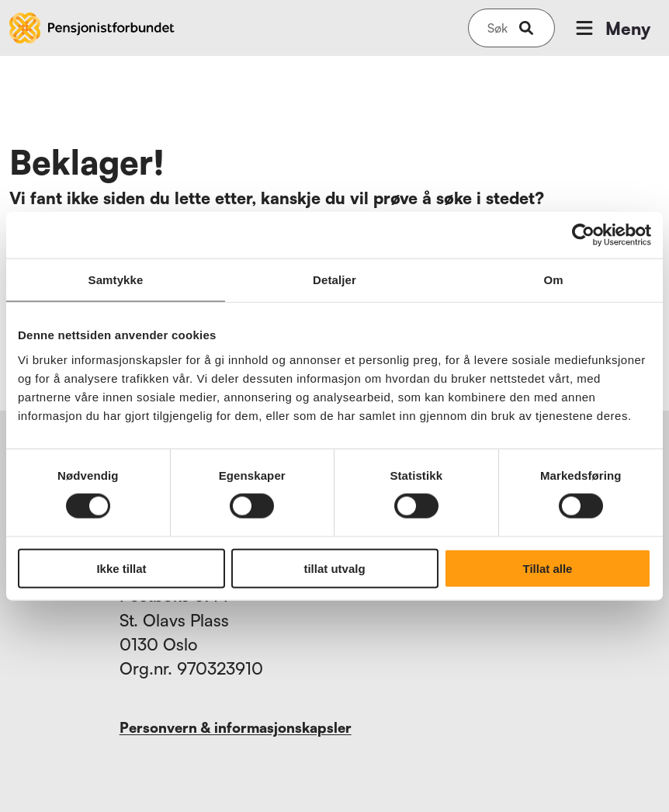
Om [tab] (553, 280)
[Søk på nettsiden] (497, 28)
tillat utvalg (334, 568)
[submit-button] (526, 28)
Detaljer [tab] (334, 280)
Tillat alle (548, 568)
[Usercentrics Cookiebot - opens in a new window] (583, 235)
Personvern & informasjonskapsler (236, 727)
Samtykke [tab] (116, 280)
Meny (612, 28)
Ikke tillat (121, 568)
